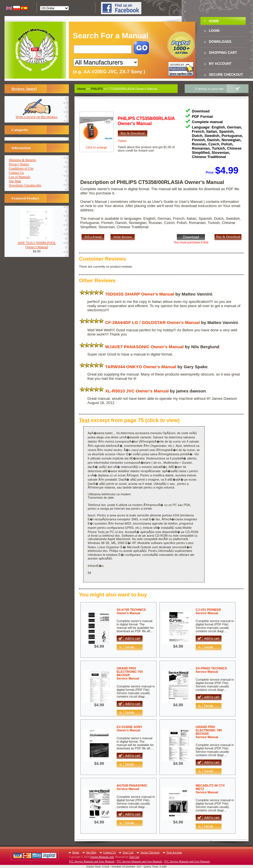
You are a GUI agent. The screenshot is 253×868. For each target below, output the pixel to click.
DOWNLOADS (220, 42)
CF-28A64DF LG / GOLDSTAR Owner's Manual (153, 322)
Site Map (15, 181)
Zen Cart (134, 857)
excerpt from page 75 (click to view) (129, 420)
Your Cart (128, 852)
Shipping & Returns (22, 160)
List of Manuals (20, 177)
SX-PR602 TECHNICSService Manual (211, 670)
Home (214, 21)
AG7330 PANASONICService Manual (132, 787)
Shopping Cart (223, 53)
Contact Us (16, 173)
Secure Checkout (226, 75)
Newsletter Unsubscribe (25, 185)
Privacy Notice (19, 164)
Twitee (122, 141)
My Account (220, 64)
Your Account (174, 852)
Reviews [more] (24, 89)
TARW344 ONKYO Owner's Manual (141, 367)
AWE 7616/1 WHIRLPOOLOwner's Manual (37, 243)
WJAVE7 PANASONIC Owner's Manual (144, 347)
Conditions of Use (21, 168)
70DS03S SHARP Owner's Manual (140, 294)
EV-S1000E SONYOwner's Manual (129, 729)
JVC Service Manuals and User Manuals (92, 861)
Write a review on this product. (37, 115)
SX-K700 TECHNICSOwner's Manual (131, 611)
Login (214, 31)
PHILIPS (97, 89)
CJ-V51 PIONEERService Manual (208, 611)
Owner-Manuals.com (102, 857)
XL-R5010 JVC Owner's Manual (137, 391)
